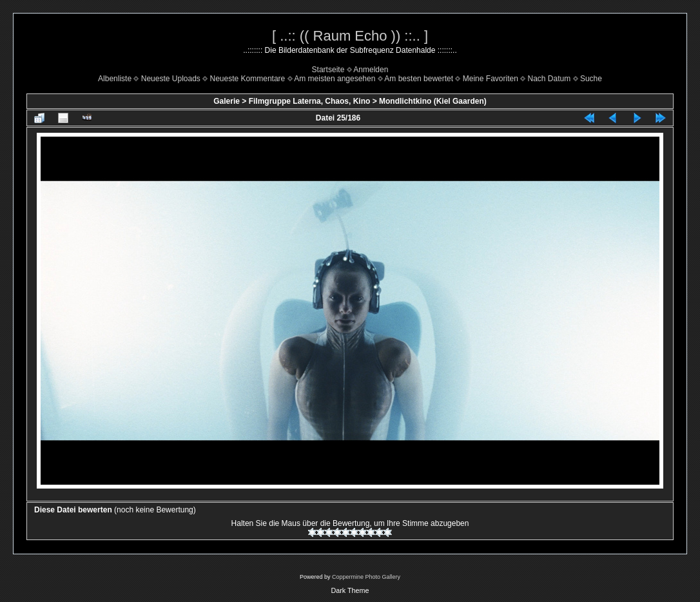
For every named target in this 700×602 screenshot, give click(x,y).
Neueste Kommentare (248, 79)
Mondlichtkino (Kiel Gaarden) (433, 101)
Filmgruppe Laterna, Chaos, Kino (310, 101)
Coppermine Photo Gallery (366, 577)
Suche (591, 79)
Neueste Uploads (171, 79)
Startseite (328, 70)
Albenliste (115, 79)
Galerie (227, 101)
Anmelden (371, 70)
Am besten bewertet (419, 79)
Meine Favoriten (491, 79)
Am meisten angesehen (335, 79)
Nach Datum (549, 79)
